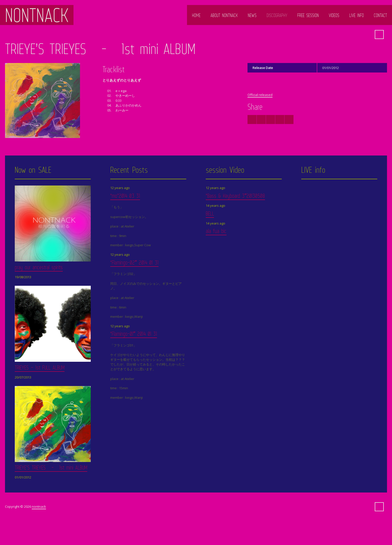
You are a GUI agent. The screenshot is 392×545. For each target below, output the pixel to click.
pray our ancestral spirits (39, 267)
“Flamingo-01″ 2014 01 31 (134, 334)
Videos (334, 15)
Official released (260, 95)
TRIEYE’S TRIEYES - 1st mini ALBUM (51, 467)
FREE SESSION (308, 15)
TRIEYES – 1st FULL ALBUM (40, 367)
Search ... (379, 34)
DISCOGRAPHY (277, 15)
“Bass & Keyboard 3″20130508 (235, 196)
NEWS (252, 15)
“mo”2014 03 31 (125, 196)
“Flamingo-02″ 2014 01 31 (134, 262)
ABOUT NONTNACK (224, 15)
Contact (380, 15)
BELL (210, 213)
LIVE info (356, 15)
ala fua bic (216, 231)
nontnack (37, 15)
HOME (196, 15)
